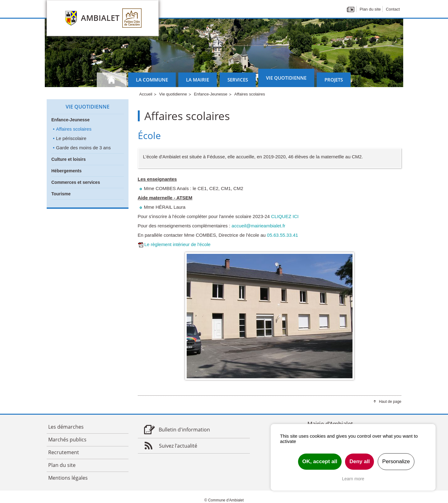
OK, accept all (320, 461)
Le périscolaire (71, 138)
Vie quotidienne (286, 78)
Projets (334, 80)
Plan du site (370, 9)
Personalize (396, 461)
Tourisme (61, 194)
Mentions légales (68, 478)
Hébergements (66, 171)
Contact (393, 9)
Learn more (353, 479)
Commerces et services (76, 182)
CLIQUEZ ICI (285, 216)
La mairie (198, 80)
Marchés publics (67, 440)
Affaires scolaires (74, 129)
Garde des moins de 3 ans (83, 148)
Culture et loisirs (68, 159)
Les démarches (66, 427)
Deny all (359, 461)
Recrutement (64, 452)
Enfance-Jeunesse (70, 120)
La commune (152, 80)
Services (238, 80)
